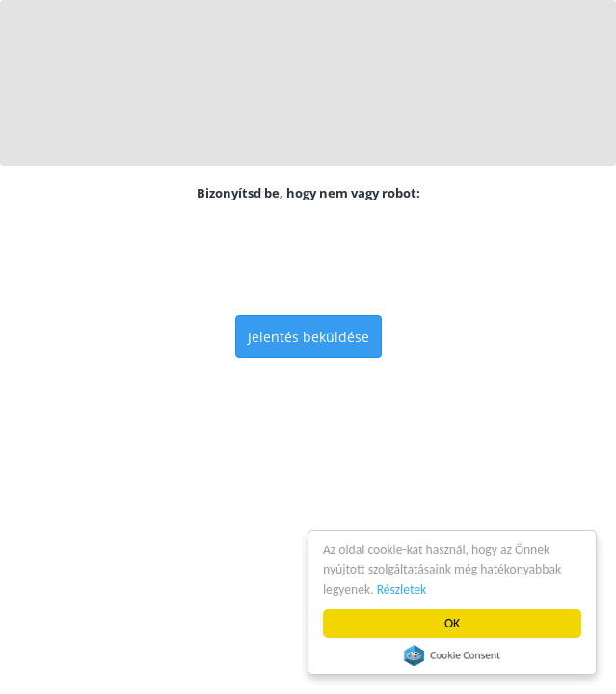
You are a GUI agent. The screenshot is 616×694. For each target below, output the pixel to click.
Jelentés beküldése (308, 337)
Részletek (402, 589)
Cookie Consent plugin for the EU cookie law (452, 655)
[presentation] (308, 258)
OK (452, 623)
